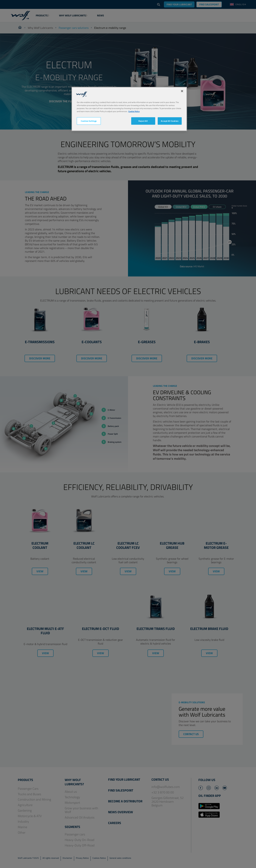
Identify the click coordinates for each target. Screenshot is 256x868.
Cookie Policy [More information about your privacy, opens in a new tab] (134, 111)
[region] (129, 109)
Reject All (143, 121)
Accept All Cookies (170, 121)
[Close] (182, 91)
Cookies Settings (89, 121)
